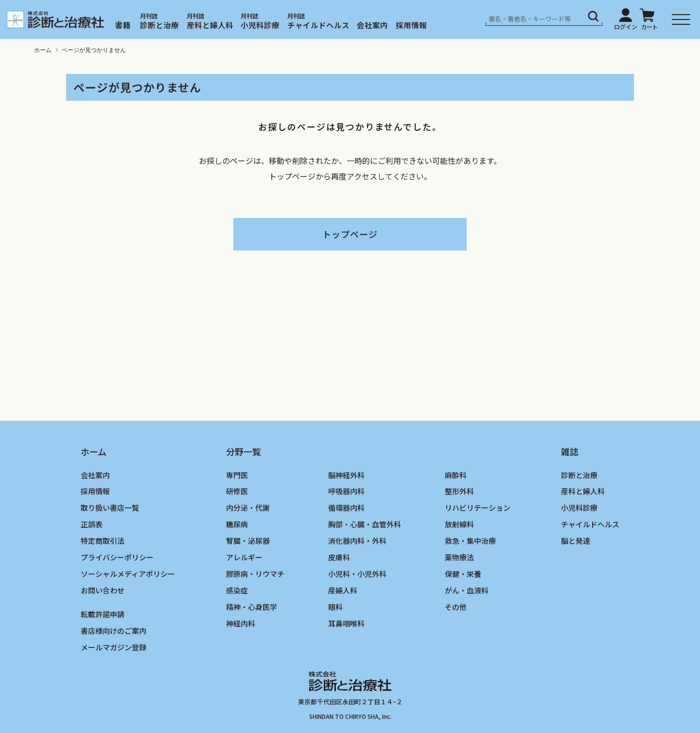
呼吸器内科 (346, 491)
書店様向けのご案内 (114, 631)
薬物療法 (459, 557)
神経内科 (241, 623)
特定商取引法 (103, 541)
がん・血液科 (467, 590)
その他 (456, 607)
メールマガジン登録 (114, 647)
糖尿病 (237, 524)
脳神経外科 (346, 475)
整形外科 (459, 491)
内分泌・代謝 (248, 508)
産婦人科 (343, 590)
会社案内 (372, 25)
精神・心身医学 (252, 607)
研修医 (237, 491)
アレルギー (244, 557)
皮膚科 (339, 557)
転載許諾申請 (103, 614)
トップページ (350, 234)
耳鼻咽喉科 (346, 623)
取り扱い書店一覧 (110, 508)
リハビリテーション (478, 508)
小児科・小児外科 (357, 574)
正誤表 (92, 524)
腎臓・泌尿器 (248, 541)
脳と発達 (576, 541)
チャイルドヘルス (318, 25)
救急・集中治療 (470, 541)
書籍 (123, 25)
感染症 (237, 590)
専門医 (237, 475)
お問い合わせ (103, 590)
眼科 (335, 607)
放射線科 (459, 524)
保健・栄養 (463, 574)
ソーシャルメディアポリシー (128, 574)
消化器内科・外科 (357, 541)
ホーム (43, 50)
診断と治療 (159, 25)
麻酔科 (456, 475)
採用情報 (411, 25)
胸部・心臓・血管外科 (365, 524)
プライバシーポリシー (117, 557)
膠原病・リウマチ (255, 574)
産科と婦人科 (210, 25)
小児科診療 (260, 25)
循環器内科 (346, 508)
